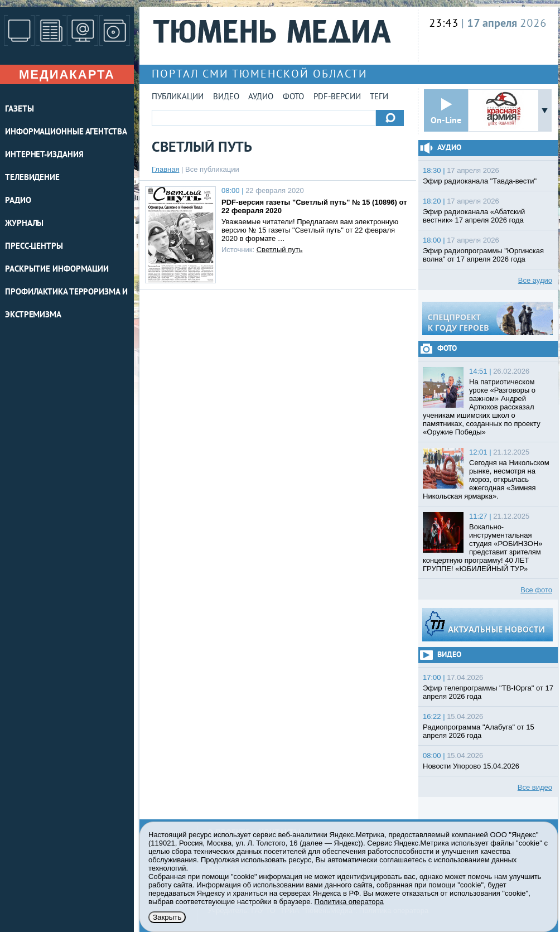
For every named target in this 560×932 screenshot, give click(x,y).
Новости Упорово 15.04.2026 (471, 766)
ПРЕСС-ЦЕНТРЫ (34, 247)
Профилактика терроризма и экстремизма (66, 304)
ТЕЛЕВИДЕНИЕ (32, 178)
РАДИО (18, 201)
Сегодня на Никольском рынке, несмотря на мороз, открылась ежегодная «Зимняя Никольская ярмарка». (486, 479)
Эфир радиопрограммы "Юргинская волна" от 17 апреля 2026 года (483, 255)
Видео (226, 97)
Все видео (535, 787)
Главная (165, 169)
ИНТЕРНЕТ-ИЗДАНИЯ (44, 155)
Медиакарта (67, 74)
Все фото (536, 590)
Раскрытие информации (57, 270)
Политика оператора (349, 902)
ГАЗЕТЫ (19, 110)
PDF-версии (337, 97)
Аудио (261, 97)
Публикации (178, 97)
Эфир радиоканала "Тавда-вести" (480, 181)
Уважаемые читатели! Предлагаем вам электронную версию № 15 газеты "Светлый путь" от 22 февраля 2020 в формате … (310, 230)
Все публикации (212, 169)
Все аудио (535, 280)
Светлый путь (280, 250)
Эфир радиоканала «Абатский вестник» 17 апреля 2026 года (474, 216)
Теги (379, 97)
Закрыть (167, 917)
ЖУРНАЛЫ (24, 224)
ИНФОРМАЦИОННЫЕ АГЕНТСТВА (66, 132)
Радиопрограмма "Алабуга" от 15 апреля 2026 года (479, 731)
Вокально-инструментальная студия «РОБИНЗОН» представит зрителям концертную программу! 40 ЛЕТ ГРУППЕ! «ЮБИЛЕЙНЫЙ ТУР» (483, 548)
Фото (293, 97)
